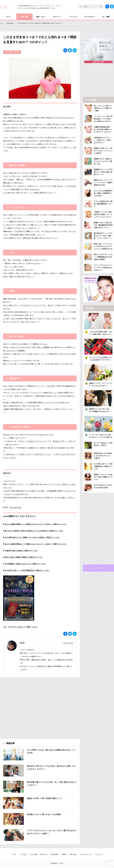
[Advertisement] (16, 693)
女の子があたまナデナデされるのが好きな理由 (103, 486)
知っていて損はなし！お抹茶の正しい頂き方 (103, 444)
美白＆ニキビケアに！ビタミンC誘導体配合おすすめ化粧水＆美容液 (103, 257)
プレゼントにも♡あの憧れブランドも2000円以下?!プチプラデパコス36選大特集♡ (101, 359)
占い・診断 (106, 17)
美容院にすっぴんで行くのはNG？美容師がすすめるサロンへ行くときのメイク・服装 (100, 410)
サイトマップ (99, 854)
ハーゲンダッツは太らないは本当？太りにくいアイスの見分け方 (101, 436)
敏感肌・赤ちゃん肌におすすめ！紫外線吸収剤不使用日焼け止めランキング (103, 225)
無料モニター (44, 854)
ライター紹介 (23, 854)
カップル (16, 52)
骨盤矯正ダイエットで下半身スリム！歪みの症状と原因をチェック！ (103, 172)
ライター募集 (33, 854)
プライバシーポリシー (86, 854)
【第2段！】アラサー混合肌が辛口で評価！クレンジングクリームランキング (103, 214)
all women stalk (15, 508)
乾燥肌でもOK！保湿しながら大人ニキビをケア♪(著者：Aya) (103, 161)
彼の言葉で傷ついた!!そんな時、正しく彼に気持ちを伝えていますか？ (52, 784)
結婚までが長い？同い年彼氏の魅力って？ (45, 798)
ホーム (8, 17)
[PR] (20, 627)
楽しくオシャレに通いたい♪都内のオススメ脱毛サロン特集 (103, 108)
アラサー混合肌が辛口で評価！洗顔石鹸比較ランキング (103, 204)
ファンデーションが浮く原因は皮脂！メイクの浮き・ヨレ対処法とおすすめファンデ (103, 119)
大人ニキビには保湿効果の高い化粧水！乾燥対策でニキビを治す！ (103, 193)
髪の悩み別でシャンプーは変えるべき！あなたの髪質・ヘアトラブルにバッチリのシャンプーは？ (103, 236)
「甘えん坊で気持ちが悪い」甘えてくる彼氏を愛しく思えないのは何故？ (101, 333)
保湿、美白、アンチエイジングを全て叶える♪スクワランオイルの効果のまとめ (103, 246)
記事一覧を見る (68, 643)
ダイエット (57, 17)
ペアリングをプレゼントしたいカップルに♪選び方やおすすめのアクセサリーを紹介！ (52, 832)
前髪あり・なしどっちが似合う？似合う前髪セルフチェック (103, 477)
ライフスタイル (90, 17)
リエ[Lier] (61, 863)
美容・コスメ (41, 17)
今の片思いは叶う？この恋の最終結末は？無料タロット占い (103, 466)
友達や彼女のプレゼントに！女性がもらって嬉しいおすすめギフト (103, 140)
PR (7, 52)
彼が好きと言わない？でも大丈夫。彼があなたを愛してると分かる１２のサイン (51, 768)
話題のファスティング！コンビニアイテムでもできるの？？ (101, 384)
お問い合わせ (73, 854)
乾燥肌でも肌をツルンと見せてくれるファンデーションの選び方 (103, 151)
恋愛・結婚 (24, 17)
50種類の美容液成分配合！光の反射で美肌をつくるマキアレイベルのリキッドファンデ (103, 130)
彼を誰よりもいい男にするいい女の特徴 (44, 814)
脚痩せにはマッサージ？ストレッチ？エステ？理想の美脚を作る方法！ (103, 183)
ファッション (73, 17)
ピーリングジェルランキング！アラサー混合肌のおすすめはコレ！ (103, 268)
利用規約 (64, 854)
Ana (22, 643)
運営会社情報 (55, 854)
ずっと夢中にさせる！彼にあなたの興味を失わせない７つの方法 (51, 751)
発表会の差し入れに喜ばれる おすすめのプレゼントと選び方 (103, 456)
